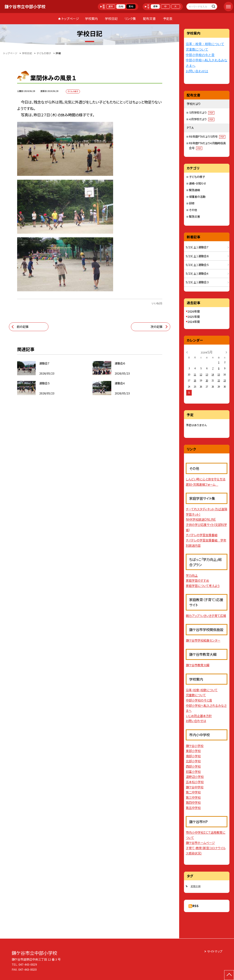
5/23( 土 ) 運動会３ (197, 282)
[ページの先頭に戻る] (229, 975)
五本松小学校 (195, 782)
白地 (121, 6)
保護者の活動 (197, 197)
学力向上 (192, 575)
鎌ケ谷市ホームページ (200, 843)
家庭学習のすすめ (197, 580)
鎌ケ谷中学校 (195, 787)
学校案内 (91, 19)
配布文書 (149, 19)
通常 (111, 6)
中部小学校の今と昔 (200, 55)
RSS (195, 906)
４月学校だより (202, 119)
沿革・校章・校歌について (205, 44)
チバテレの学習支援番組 (202, 535)
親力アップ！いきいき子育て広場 (206, 616)
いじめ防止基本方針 (199, 716)
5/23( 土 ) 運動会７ (197, 247)
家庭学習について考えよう (203, 586)
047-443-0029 (28, 964)
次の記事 (157, 327)
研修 (192, 203)
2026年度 (194, 311)
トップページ (70, 19)
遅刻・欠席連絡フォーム (202, 484)
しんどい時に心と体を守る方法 (206, 479)
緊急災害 (194, 217)
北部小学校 (193, 761)
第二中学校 (193, 792)
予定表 (168, 19)
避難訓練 (196, 886)
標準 (155, 6)
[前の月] (187, 352)
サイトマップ (215, 951)
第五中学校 (193, 808)
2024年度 (194, 322)
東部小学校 (193, 751)
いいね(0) (157, 303)
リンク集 (130, 19)
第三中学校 (193, 797)
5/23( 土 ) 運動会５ (197, 265)
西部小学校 (193, 766)
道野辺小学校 (195, 777)
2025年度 (194, 317)
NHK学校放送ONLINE (201, 519)
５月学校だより (202, 112)
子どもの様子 (197, 177)
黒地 (131, 6)
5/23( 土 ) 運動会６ (197, 256)
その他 (193, 210)
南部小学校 (193, 756)
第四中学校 (193, 802)
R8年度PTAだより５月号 (207, 137)
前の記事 (23, 327)
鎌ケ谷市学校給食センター (203, 640)
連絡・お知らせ (198, 183)
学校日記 (111, 19)
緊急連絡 (194, 190)
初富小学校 (193, 772)
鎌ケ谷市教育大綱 (198, 665)
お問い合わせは (197, 71)
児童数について (197, 50)
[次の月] (226, 352)
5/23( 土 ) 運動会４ (197, 273)
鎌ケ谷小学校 (195, 746)
